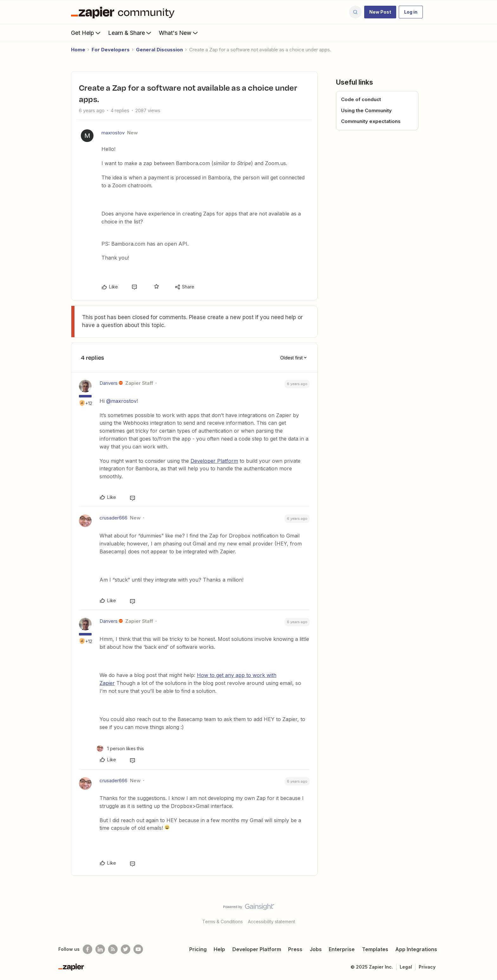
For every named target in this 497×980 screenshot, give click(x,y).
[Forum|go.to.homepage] (124, 12)
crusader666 (113, 518)
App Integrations (416, 949)
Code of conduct (361, 99)
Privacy (427, 967)
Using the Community (366, 110)
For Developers (111, 50)
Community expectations (371, 121)
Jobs (316, 949)
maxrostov (113, 133)
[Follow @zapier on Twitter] (126, 949)
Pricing (198, 949)
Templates (375, 949)
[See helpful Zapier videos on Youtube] (138, 949)
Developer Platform (214, 461)
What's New (179, 33)
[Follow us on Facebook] (87, 949)
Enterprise (342, 949)
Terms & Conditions (223, 922)
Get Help (86, 33)
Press (295, 949)
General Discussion (159, 50)
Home (78, 50)
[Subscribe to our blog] (113, 949)
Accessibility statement (271, 922)
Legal (406, 967)
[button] (380, 12)
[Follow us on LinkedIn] (100, 949)
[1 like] (120, 748)
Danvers (109, 383)
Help (219, 949)
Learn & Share (130, 33)
